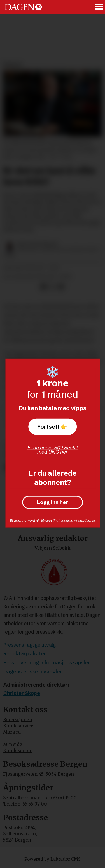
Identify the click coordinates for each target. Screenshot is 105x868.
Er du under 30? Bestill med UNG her (53, 450)
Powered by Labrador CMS (53, 859)
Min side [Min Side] (13, 744)
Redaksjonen (18, 720)
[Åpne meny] (99, 7)
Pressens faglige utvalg (30, 645)
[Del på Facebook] (43, 287)
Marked (12, 732)
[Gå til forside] (23, 7)
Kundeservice (18, 726)
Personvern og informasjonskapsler (47, 663)
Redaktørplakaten (25, 654)
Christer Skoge (22, 693)
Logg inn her (53, 502)
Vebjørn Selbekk (53, 548)
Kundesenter (17, 751)
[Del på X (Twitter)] (52, 287)
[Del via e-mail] (61, 287)
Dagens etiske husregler (33, 672)
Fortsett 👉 (53, 426)
